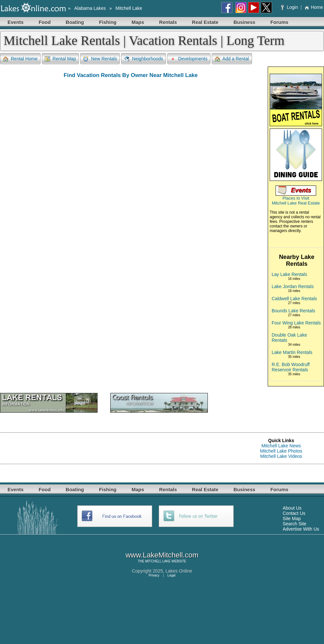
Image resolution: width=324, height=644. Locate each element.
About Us (292, 508)
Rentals (168, 22)
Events (16, 22)
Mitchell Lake (129, 8)
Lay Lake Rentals (289, 274)
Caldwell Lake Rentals (294, 299)
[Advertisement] (77, 448)
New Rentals (100, 59)
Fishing (108, 22)
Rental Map (61, 59)
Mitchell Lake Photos (281, 451)
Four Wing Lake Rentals (296, 323)
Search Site (295, 524)
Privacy (154, 575)
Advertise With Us (301, 529)
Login (290, 7)
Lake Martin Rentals (292, 352)
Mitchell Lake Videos (281, 456)
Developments (189, 59)
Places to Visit (296, 198)
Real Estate (205, 22)
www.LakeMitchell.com (162, 555)
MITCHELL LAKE (158, 561)
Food (45, 22)
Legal (171, 575)
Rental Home (20, 59)
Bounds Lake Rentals (293, 311)
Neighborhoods (144, 59)
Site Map (292, 518)
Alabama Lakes (90, 8)
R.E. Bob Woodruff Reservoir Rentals (291, 367)
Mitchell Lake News (281, 446)
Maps (138, 22)
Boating (75, 22)
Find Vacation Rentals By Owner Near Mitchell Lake (131, 75)
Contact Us (294, 513)
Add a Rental (232, 59)
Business (244, 22)
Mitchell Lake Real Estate (296, 203)
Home (314, 7)
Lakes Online (179, 571)
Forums (279, 22)
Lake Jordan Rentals (293, 286)
